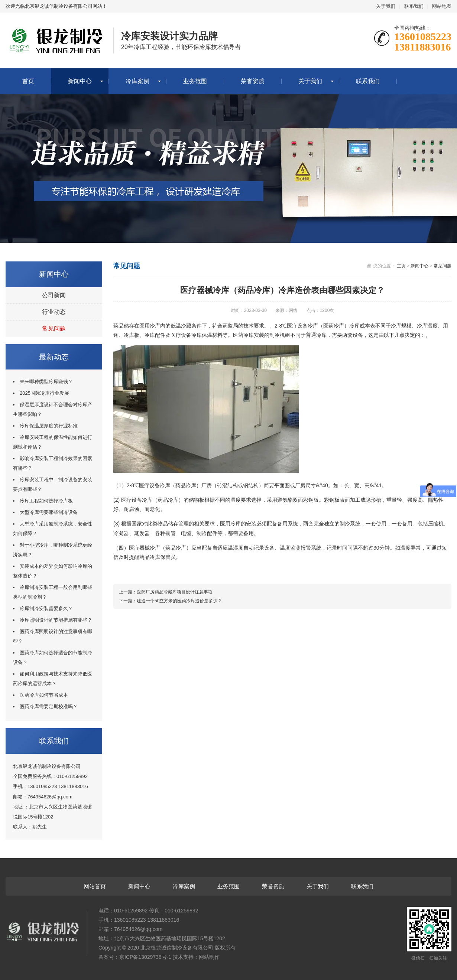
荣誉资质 (253, 81)
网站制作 (209, 957)
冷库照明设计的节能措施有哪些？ (56, 620)
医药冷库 (334, 326)
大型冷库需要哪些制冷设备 (49, 512)
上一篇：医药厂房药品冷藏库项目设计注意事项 (166, 592)
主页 (401, 266)
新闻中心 (80, 81)
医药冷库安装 (249, 335)
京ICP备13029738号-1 (145, 957)
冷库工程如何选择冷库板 (46, 501)
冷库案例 (137, 81)
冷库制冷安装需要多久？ (46, 608)
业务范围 (195, 81)
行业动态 (54, 312)
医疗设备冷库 (302, 326)
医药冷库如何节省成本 (44, 695)
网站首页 (95, 886)
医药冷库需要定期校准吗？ (49, 706)
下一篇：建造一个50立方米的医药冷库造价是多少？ (170, 601)
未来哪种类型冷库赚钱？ (46, 382)
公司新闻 (54, 295)
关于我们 (386, 6)
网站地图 (442, 6)
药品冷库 (186, 485)
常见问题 (54, 328)
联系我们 (414, 6)
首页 (28, 81)
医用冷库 (150, 326)
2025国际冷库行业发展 (44, 393)
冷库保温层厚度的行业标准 (49, 426)
